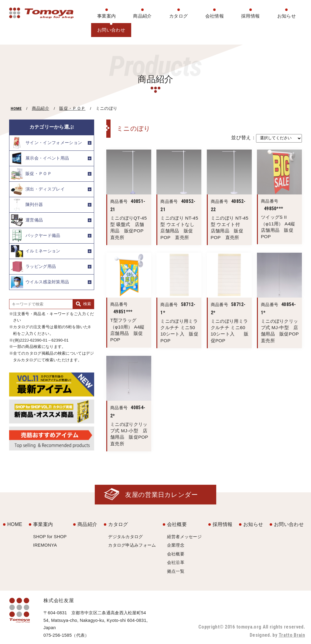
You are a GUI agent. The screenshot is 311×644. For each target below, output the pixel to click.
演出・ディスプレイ (38, 189)
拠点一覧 (176, 571)
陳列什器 (27, 205)
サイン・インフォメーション (46, 143)
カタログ (178, 16)
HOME (16, 108)
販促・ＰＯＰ (72, 108)
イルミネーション (36, 251)
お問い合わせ (111, 30)
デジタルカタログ (126, 537)
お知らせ (287, 16)
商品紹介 (142, 16)
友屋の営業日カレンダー (162, 495)
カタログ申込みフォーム (132, 545)
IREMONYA (45, 545)
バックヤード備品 (36, 236)
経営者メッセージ (185, 537)
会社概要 (177, 524)
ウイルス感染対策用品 (40, 282)
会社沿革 (176, 562)
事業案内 (106, 16)
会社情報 (215, 16)
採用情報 (250, 16)
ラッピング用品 (33, 267)
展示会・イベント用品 (40, 158)
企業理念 (176, 545)
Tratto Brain (292, 635)
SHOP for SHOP (50, 537)
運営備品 (27, 220)
